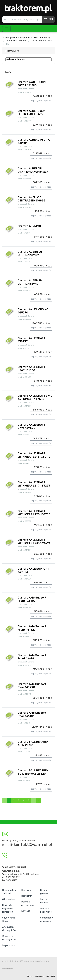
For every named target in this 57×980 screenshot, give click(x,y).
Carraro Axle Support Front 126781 (32, 657)
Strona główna (9, 38)
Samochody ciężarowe (47, 919)
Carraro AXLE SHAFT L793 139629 (32, 426)
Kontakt (26, 911)
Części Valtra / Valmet (9, 892)
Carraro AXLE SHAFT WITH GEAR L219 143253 (34, 484)
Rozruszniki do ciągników (9, 938)
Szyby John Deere (9, 919)
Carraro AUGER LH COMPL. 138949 (30, 253)
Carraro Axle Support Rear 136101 (32, 714)
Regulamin (27, 896)
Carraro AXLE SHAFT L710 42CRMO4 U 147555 (35, 398)
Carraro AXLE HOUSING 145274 (33, 311)
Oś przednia (8, 899)
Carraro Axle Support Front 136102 (32, 599)
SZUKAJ (48, 19)
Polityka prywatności (28, 903)
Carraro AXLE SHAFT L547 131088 (32, 369)
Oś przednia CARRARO (16, 41)
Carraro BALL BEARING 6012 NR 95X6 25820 (33, 772)
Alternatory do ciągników (9, 929)
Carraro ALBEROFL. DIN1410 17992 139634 (33, 170)
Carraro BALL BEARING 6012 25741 (33, 743)
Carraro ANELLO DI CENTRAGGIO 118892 (32, 199)
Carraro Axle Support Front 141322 (32, 628)
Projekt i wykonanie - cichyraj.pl (41, 976)
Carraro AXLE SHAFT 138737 (32, 340)
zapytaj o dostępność (41, 100)
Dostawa (26, 890)
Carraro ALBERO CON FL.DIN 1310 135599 (32, 113)
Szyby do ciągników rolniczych (8, 908)
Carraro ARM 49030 (31, 226)
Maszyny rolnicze (45, 901)
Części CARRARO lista (41, 41)
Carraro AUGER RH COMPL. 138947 (30, 282)
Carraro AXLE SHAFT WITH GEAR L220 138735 (34, 513)
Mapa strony (9, 945)
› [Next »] (39, 800)
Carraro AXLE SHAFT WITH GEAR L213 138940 (34, 455)
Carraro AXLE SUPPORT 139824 (33, 570)
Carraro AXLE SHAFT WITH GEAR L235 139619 (34, 542)
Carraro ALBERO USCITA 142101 (34, 141)
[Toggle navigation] (6, 29)
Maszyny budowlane (46, 910)
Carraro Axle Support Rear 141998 (32, 686)
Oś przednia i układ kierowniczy (35, 38)
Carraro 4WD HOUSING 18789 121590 (33, 84)
